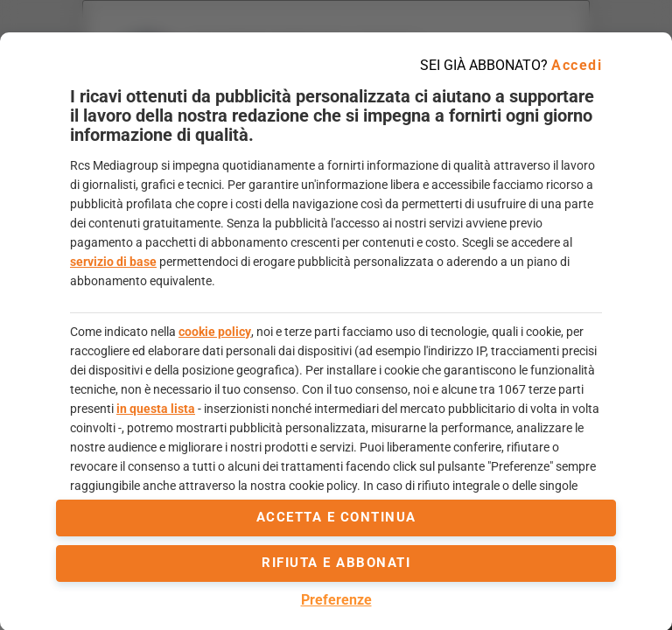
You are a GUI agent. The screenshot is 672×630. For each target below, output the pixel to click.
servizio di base (113, 262)
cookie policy (215, 332)
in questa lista (156, 409)
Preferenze (336, 600)
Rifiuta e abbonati (336, 563)
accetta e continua (336, 517)
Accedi (577, 65)
